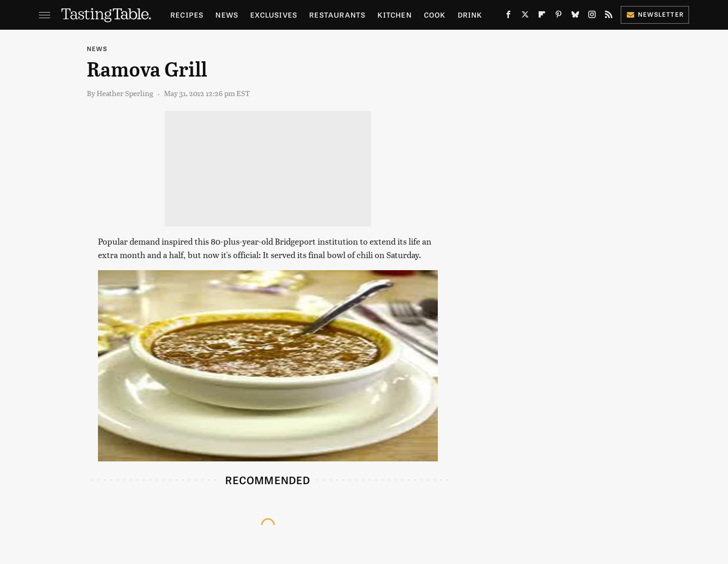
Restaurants (337, 15)
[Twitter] (525, 16)
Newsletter (655, 14)
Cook (435, 15)
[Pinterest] (559, 16)
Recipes (187, 15)
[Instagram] (592, 16)
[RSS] (609, 16)
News (227, 15)
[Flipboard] (542, 16)
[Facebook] (508, 16)
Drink (470, 15)
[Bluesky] (575, 16)
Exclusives (274, 15)
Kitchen (394, 15)
